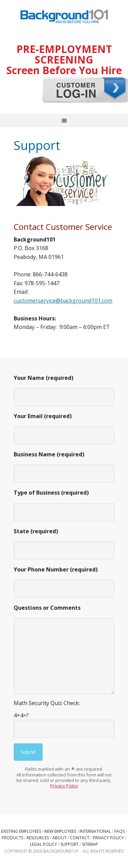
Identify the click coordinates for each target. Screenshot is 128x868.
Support (69, 844)
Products (12, 838)
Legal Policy (44, 844)
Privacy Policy (64, 786)
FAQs (119, 831)
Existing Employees (21, 831)
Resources (38, 838)
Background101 (64, 17)
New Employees (60, 831)
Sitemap (90, 844)
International (95, 831)
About (59, 838)
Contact (80, 838)
